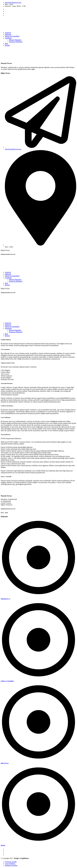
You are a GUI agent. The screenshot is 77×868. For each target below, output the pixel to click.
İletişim (3, 845)
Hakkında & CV (6, 599)
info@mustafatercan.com (13, 2)
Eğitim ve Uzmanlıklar (7, 681)
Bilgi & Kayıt (5, 763)
